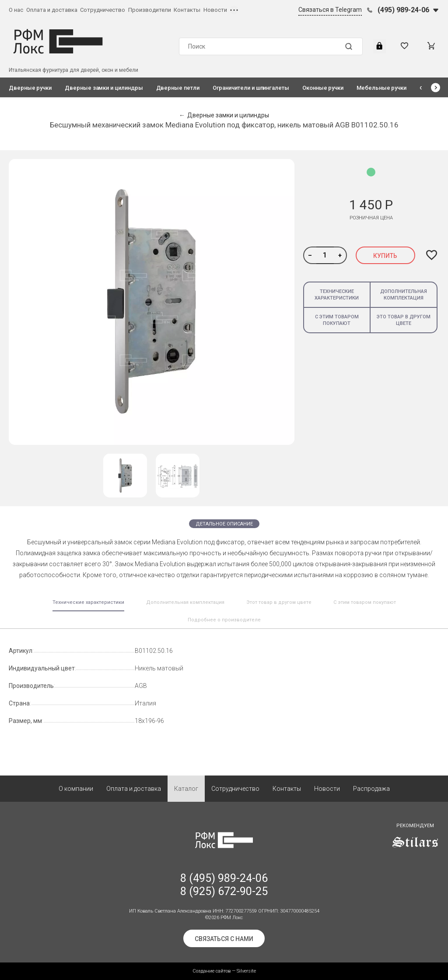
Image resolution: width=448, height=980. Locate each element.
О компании (76, 789)
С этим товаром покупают (337, 320)
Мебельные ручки (381, 88)
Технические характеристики (337, 295)
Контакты (187, 10)
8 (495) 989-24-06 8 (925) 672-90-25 (224, 885)
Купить (385, 256)
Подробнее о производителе (224, 620)
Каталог (186, 789)
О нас (16, 10)
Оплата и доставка (52, 10)
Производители (150, 10)
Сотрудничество (103, 10)
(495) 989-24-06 (403, 10)
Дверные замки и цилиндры (104, 88)
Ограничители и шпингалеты (251, 88)
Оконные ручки (323, 88)
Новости (215, 10)
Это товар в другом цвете (404, 320)
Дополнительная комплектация (404, 295)
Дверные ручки (30, 88)
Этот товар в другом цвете (279, 602)
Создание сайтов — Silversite (224, 971)
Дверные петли (178, 88)
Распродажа (371, 789)
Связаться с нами (224, 939)
